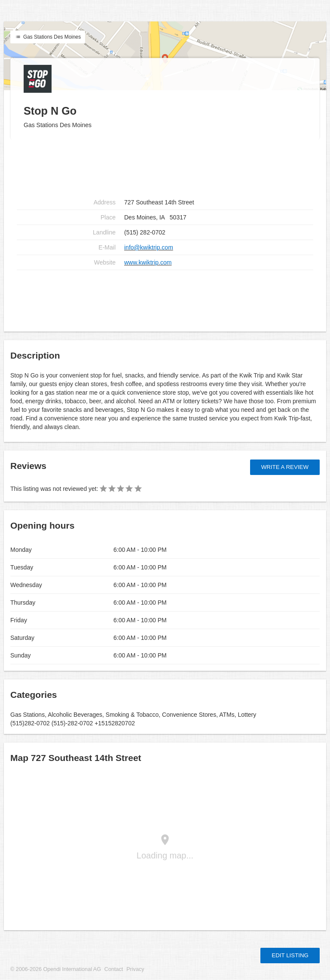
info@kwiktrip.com (149, 247)
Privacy (135, 969)
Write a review (285, 467)
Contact (114, 969)
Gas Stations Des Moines (48, 37)
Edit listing (290, 955)
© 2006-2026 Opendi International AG (56, 969)
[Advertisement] (165, 298)
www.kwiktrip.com (148, 262)
